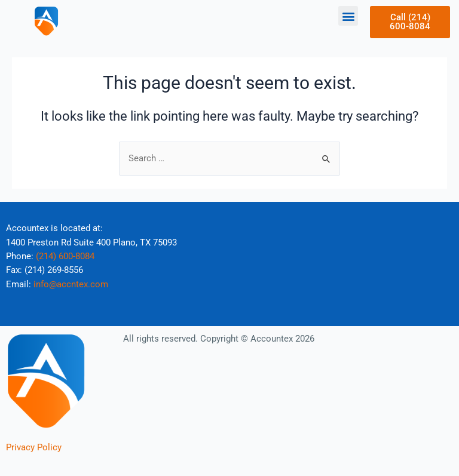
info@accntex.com (71, 284)
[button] (348, 16)
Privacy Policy (34, 447)
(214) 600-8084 (65, 256)
